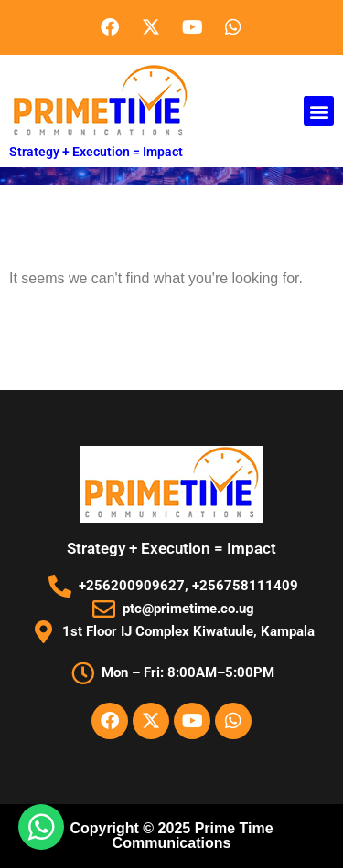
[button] (319, 111)
